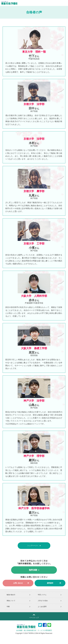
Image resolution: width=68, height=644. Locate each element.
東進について (11, 601)
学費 (8, 607)
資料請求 (54, 583)
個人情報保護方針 (30, 630)
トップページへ (34, 546)
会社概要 (19, 630)
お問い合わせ (21, 583)
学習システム (42, 595)
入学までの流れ (43, 601)
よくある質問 (42, 607)
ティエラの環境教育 (45, 630)
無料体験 (34, 570)
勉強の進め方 (11, 595)
